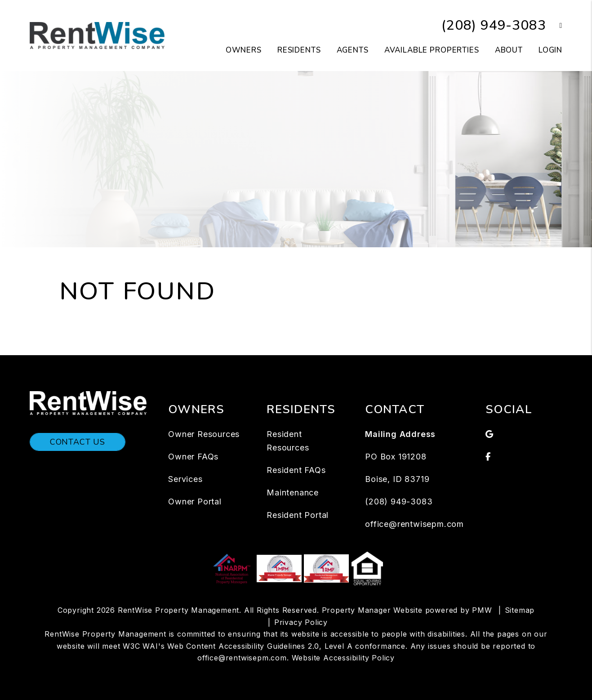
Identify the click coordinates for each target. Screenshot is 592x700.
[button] (554, 26)
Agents (353, 50)
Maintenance (293, 493)
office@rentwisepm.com (414, 524)
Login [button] (550, 50)
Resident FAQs (296, 470)
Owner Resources (204, 434)
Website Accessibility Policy (343, 658)
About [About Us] (509, 50)
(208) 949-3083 (494, 25)
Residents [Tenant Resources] (299, 50)
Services (185, 479)
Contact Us (78, 442)
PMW (482, 610)
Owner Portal (195, 502)
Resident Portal (298, 515)
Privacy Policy (301, 622)
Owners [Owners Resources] (244, 50)
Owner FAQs (193, 457)
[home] (97, 35)
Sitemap (520, 610)
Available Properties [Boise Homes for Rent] (432, 50)
